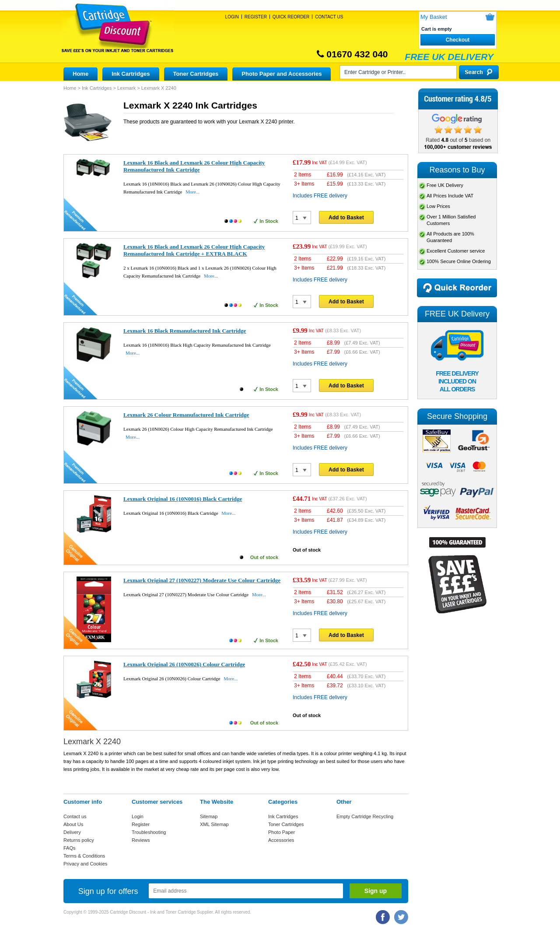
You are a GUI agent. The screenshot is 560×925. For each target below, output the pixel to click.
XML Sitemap (214, 824)
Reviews (141, 840)
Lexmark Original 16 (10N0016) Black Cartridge (183, 499)
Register (256, 17)
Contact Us (329, 17)
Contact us (75, 816)
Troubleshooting (149, 832)
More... (192, 192)
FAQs (70, 848)
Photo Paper (282, 832)
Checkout (458, 40)
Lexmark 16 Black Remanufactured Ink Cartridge (185, 331)
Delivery (72, 832)
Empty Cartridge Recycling (365, 816)
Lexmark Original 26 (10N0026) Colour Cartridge (184, 664)
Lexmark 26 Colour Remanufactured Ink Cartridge (186, 415)
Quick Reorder (291, 17)
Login (232, 17)
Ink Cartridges (131, 74)
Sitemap (209, 816)
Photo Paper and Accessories (282, 74)
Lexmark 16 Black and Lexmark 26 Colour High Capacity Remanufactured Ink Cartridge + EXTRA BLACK (194, 250)
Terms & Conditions (84, 856)
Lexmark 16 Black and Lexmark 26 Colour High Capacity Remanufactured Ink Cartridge (194, 166)
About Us (73, 824)
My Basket (434, 17)
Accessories (281, 840)
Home (80, 74)
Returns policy (79, 840)
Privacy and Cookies (85, 864)
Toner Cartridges (196, 74)
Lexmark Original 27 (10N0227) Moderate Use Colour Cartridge (202, 580)
